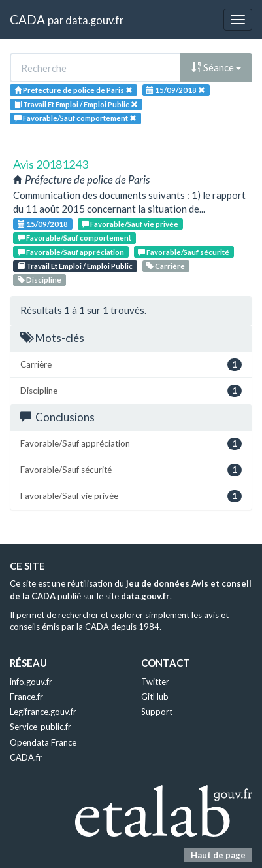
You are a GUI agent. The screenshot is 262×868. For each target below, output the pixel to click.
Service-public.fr (41, 727)
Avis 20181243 (51, 164)
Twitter (155, 682)
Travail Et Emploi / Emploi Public (75, 266)
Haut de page (218, 855)
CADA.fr (26, 757)
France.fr (26, 697)
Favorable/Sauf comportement (74, 238)
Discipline (40, 280)
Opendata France (43, 742)
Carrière (166, 266)
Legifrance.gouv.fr (43, 712)
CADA (27, 19)
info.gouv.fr (31, 682)
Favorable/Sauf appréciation (71, 252)
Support (157, 712)
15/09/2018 (43, 224)
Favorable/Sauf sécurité (184, 252)
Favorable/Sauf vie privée (130, 224)
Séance (216, 67)
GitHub (155, 697)
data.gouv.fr (94, 20)
